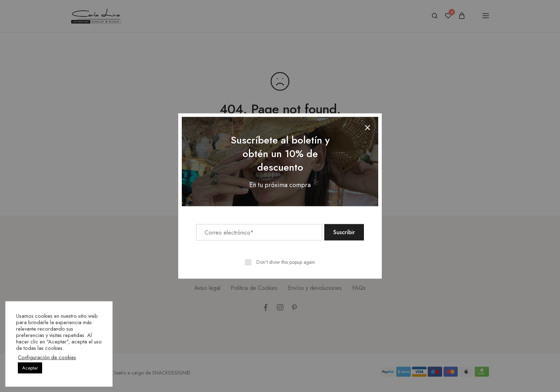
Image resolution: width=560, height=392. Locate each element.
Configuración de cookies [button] (47, 357)
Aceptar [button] (30, 368)
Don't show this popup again (286, 262)
